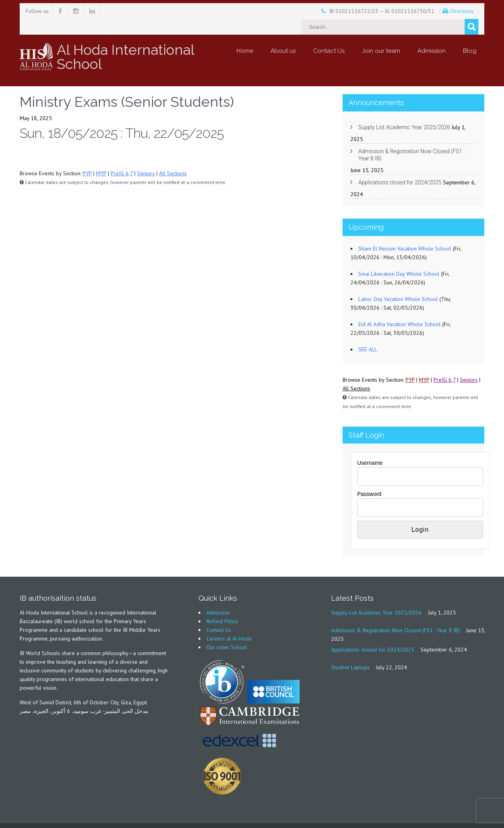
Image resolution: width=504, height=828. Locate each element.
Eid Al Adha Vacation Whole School (399, 308)
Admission (432, 35)
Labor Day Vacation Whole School (398, 283)
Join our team (381, 35)
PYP (87, 158)
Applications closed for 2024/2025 (400, 167)
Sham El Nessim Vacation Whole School (405, 233)
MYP (101, 158)
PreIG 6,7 (122, 158)
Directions (441, 11)
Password (369, 478)
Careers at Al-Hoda (229, 623)
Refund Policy (222, 605)
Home (245, 35)
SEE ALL (368, 334)
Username (370, 447)
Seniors (146, 158)
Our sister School (227, 631)
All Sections (173, 158)
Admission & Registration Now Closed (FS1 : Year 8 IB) (411, 139)
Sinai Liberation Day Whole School (399, 258)
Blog (470, 35)
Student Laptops (350, 652)
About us (283, 35)
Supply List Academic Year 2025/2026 (404, 111)
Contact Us (329, 35)
